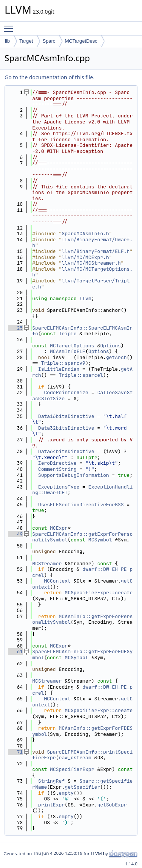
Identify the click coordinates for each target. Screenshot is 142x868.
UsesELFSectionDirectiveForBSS (81, 505)
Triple (68, 334)
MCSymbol (100, 540)
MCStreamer (47, 564)
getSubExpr (112, 805)
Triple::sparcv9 (63, 363)
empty (66, 793)
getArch (116, 357)
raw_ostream (75, 758)
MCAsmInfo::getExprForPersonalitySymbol (82, 619)
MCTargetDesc (81, 41)
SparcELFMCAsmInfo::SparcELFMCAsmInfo (82, 331)
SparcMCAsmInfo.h (85, 234)
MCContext (57, 581)
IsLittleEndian (59, 369)
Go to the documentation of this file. (49, 77)
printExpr (51, 805)
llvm (85, 298)
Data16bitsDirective (66, 416)
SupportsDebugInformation (74, 475)
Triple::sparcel (81, 375)
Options (110, 346)
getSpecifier (83, 787)
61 (15, 651)
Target (26, 41)
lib (7, 41)
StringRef (51, 781)
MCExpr (59, 528)
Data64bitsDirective (66, 451)
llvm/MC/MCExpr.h (85, 257)
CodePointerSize (66, 392)
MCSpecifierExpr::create (99, 593)
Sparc (49, 41)
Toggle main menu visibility (10, 25)
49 (15, 534)
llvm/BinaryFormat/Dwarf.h (82, 243)
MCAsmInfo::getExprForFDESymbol (82, 731)
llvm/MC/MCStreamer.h (91, 263)
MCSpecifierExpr (72, 769)
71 (15, 752)
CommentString (57, 469)
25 (15, 328)
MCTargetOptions (72, 346)
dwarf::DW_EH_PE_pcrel (82, 572)
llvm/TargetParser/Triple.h (81, 284)
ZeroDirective (57, 463)
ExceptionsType (59, 487)
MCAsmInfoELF (68, 351)
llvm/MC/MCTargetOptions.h (82, 272)
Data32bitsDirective (66, 428)
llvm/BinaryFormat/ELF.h (96, 251)
